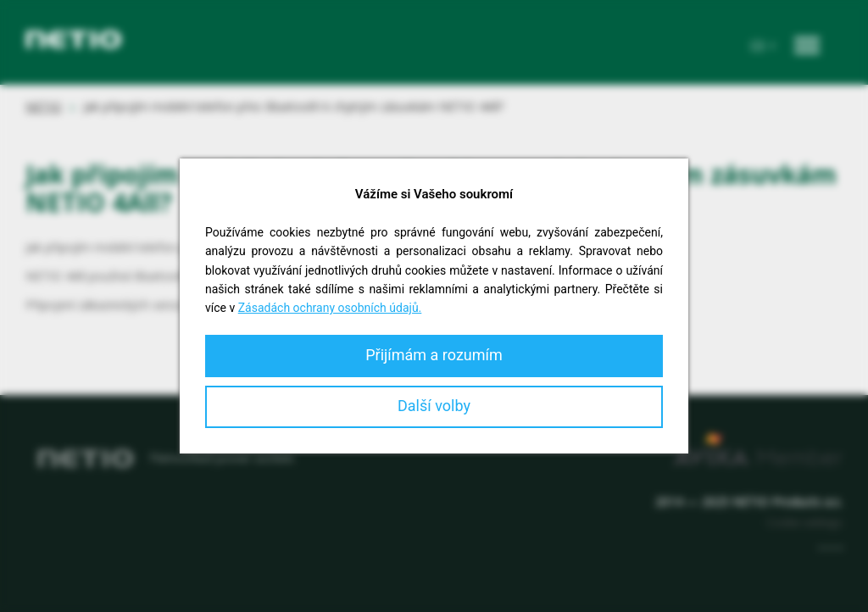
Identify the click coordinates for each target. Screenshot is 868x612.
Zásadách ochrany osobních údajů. (330, 308)
